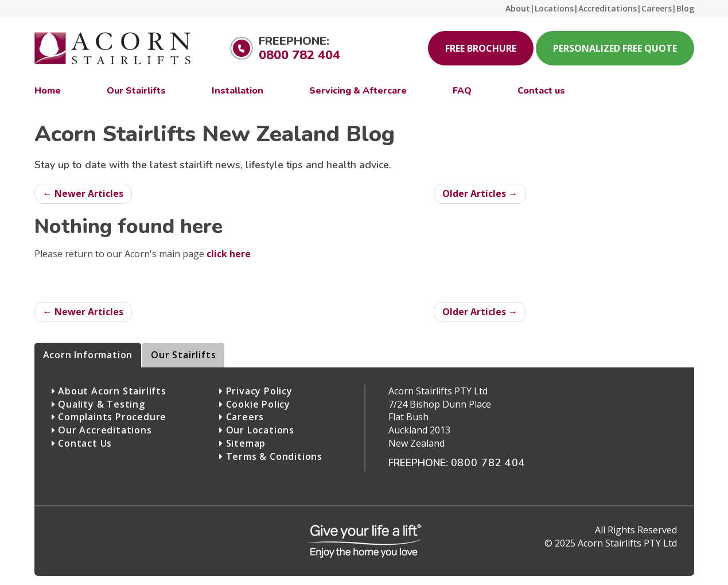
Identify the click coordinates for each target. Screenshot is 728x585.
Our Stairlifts (183, 355)
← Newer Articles (83, 193)
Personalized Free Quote (615, 48)
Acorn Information (88, 355)
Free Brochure (481, 48)
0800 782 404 (299, 55)
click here (229, 254)
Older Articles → (480, 193)
